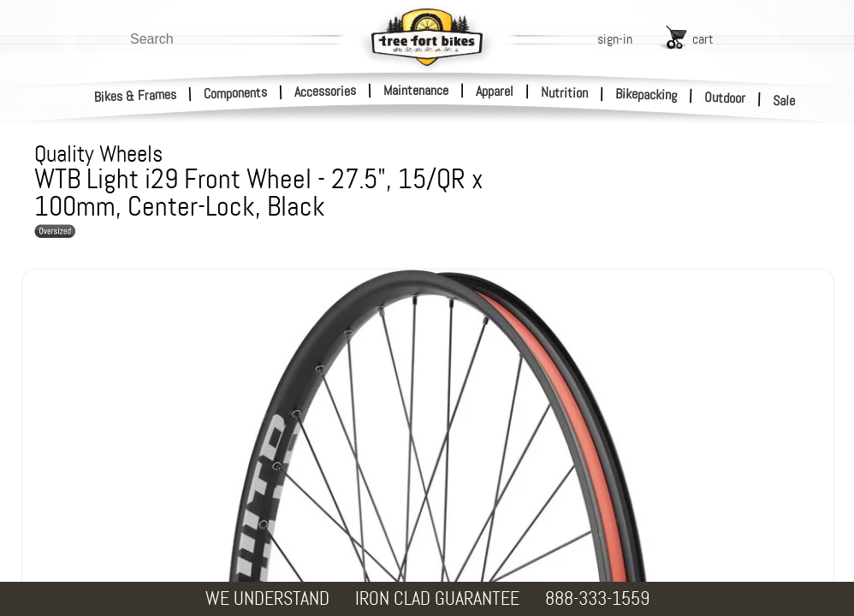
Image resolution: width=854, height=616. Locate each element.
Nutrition (564, 92)
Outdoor (725, 98)
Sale (784, 101)
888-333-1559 (597, 598)
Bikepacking (646, 95)
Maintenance (416, 90)
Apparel (495, 91)
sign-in (615, 39)
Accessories (325, 91)
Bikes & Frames (136, 96)
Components (236, 93)
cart (703, 39)
